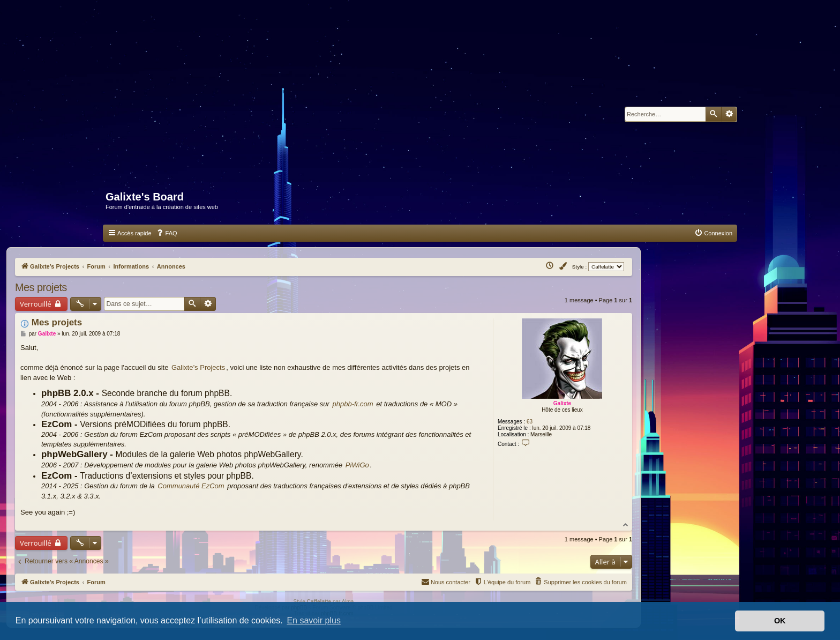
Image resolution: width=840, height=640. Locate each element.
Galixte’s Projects (198, 367)
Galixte (562, 403)
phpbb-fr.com (353, 404)
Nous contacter (446, 581)
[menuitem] (167, 233)
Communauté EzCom (191, 486)
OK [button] (780, 621)
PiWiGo (357, 465)
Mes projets (41, 287)
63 (530, 422)
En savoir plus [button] (314, 620)
